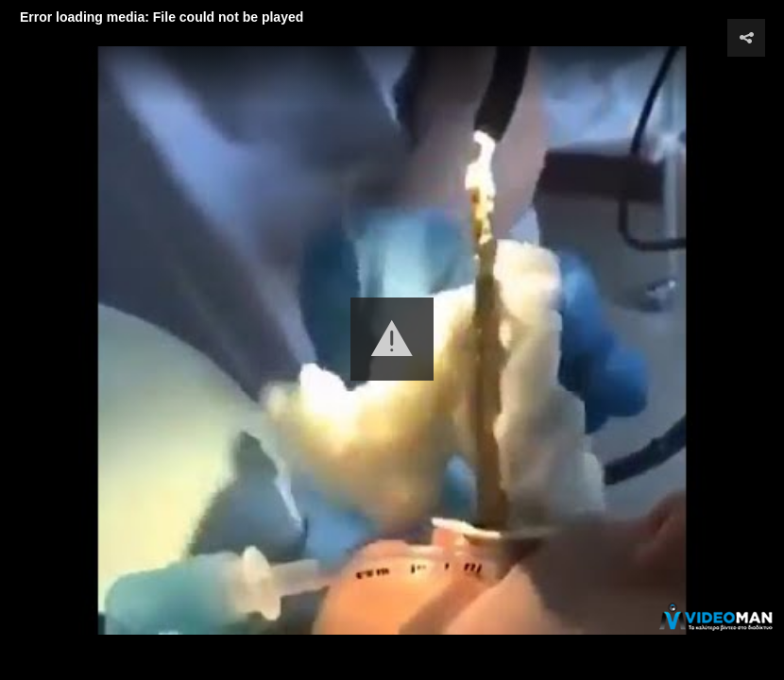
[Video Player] (392, 340)
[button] (392, 339)
